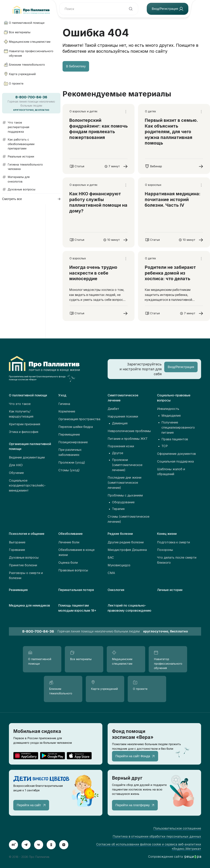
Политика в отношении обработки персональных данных (157, 836)
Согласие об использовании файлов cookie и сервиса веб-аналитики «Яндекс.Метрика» (149, 846)
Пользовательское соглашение (177, 828)
